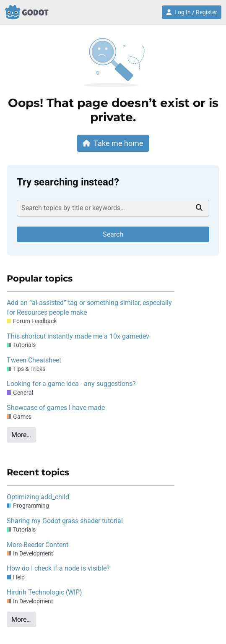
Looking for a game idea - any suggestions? (71, 384)
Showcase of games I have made (56, 408)
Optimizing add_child (38, 497)
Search (113, 234)
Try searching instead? (68, 182)
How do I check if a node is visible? (58, 568)
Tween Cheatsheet (34, 360)
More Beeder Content (38, 545)
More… (21, 435)
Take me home (113, 143)
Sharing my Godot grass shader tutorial (65, 521)
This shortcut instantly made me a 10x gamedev (78, 336)
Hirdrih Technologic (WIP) (44, 592)
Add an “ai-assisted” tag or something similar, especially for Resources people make (89, 307)
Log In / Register (192, 12)
